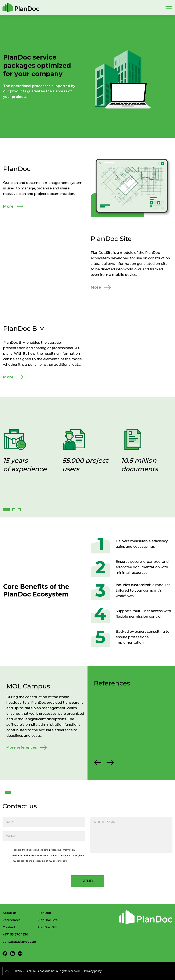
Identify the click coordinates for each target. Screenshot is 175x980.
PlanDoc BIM (47, 927)
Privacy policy (93, 971)
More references (22, 747)
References (12, 920)
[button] (7, 510)
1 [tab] (6, 792)
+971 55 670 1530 (15, 934)
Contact (9, 927)
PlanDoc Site (48, 920)
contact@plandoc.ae (19, 942)
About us (10, 913)
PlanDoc (44, 913)
